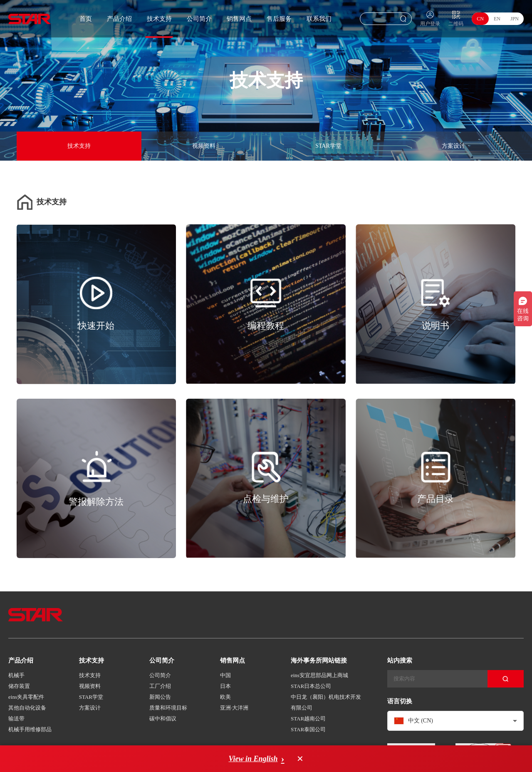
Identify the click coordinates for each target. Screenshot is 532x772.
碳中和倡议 (163, 719)
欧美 (225, 697)
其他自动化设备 (27, 708)
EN (497, 19)
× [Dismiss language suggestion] (300, 759)
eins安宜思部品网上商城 (319, 675)
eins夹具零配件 (26, 697)
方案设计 (453, 146)
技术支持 (159, 19)
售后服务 (279, 19)
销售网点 (239, 19)
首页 (86, 19)
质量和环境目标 (168, 708)
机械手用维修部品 (30, 729)
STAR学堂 (328, 146)
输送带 (16, 719)
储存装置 (19, 686)
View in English (253, 759)
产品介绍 (119, 19)
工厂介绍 (160, 686)
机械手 (16, 675)
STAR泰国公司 (308, 729)
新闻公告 (160, 697)
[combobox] (455, 721)
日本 (225, 686)
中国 (225, 675)
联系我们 (319, 19)
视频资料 (204, 146)
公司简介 (199, 19)
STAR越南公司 (308, 719)
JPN (515, 19)
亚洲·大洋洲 (234, 708)
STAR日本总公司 (311, 686)
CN (480, 19)
